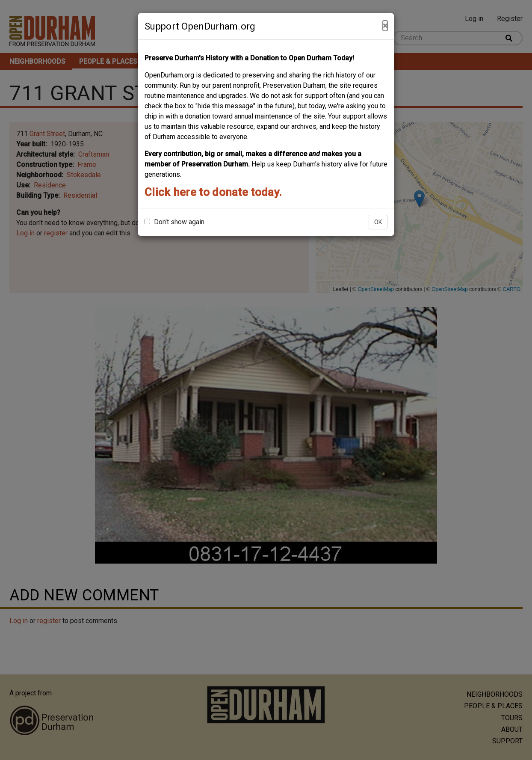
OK (378, 222)
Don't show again (174, 222)
